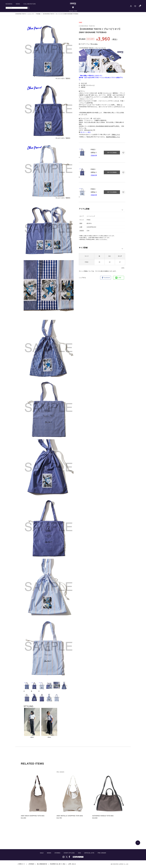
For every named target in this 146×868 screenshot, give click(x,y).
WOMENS (9, 4)
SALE (42, 853)
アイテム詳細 (84, 209)
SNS (79, 853)
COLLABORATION (29, 4)
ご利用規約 (31, 864)
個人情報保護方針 (42, 864)
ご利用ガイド (21, 864)
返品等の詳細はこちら (113, 137)
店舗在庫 (94, 156)
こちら (95, 44)
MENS (18, 4)
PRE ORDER (102, 853)
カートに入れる (112, 152)
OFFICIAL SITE (89, 853)
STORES (57, 853)
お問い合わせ (72, 864)
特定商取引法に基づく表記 (58, 864)
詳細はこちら (116, 134)
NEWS (49, 853)
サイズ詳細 (83, 248)
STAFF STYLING (69, 853)
